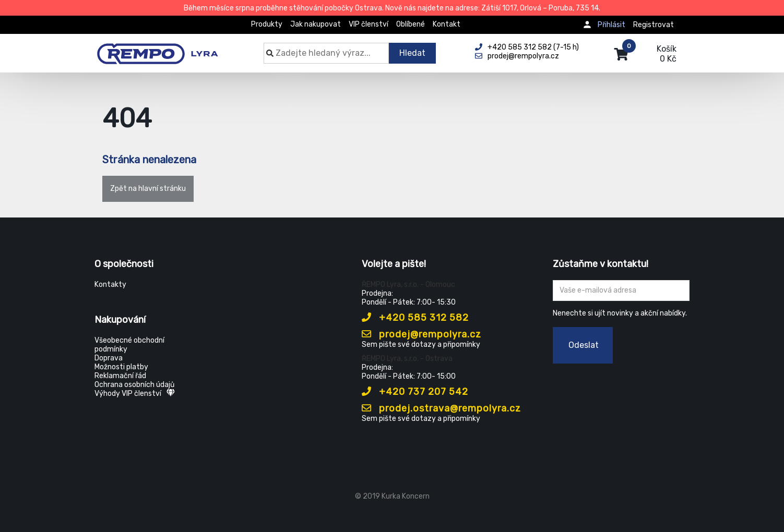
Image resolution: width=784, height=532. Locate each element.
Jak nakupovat (316, 24)
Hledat (412, 53)
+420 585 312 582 (415, 318)
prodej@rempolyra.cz (421, 334)
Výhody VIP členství (135, 394)
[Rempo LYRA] (157, 48)
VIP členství (369, 24)
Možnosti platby (121, 367)
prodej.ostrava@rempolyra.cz (441, 408)
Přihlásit (611, 25)
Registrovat (654, 25)
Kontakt (447, 24)
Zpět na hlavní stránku (148, 189)
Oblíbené (411, 24)
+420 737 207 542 (415, 392)
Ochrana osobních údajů (134, 385)
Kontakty (110, 285)
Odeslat (584, 345)
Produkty (267, 24)
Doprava (109, 358)
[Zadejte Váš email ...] (621, 291)
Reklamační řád (120, 376)
